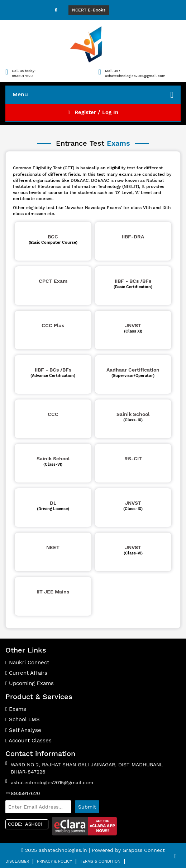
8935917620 (25, 793)
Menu (93, 95)
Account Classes (28, 741)
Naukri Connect (27, 663)
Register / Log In (93, 112)
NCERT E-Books (89, 10)
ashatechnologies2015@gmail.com (52, 782)
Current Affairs (26, 673)
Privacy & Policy (54, 861)
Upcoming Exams (30, 683)
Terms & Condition (100, 861)
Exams (16, 709)
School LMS (23, 719)
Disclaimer (17, 861)
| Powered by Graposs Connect (127, 850)
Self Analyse (23, 730)
